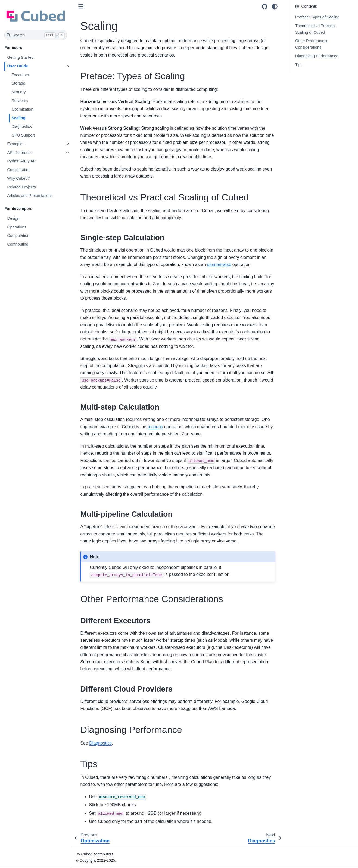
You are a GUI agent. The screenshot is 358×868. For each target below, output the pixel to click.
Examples (16, 144)
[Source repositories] (265, 7)
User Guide (18, 66)
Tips (299, 65)
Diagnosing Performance (317, 56)
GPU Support (23, 135)
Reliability (20, 101)
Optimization (22, 109)
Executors (20, 75)
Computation (18, 235)
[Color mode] (275, 7)
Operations (17, 227)
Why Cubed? (18, 178)
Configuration (19, 170)
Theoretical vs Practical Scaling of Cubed (315, 29)
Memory (18, 92)
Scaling (18, 118)
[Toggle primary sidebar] (81, 6)
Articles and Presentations (30, 196)
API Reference (20, 153)
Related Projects (21, 187)
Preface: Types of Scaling (317, 17)
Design (13, 218)
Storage (18, 83)
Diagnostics (21, 126)
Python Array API (22, 161)
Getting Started (20, 57)
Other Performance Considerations (312, 44)
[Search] (36, 35)
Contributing (18, 244)
